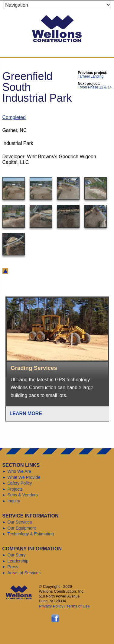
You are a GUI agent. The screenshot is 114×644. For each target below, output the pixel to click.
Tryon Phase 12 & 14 (95, 87)
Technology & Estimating (31, 534)
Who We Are (19, 471)
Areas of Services (24, 573)
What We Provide (24, 477)
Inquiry (14, 501)
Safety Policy (20, 483)
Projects (15, 489)
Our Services (20, 522)
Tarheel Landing (91, 76)
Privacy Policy (51, 606)
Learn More (26, 413)
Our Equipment (22, 528)
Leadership (18, 561)
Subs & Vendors (23, 495)
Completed (14, 117)
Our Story (17, 555)
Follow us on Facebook (55, 618)
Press (13, 567)
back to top (5, 271)
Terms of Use (78, 606)
